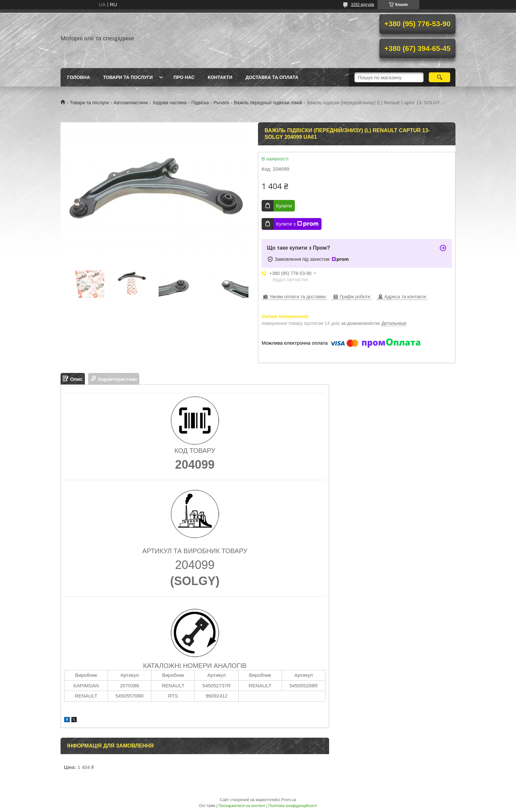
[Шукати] (439, 77)
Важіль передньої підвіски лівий (268, 103)
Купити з (297, 224)
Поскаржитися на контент (242, 806)
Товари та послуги (128, 77)
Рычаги (221, 103)
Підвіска (200, 103)
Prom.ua (289, 800)
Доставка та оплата (272, 77)
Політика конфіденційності (293, 806)
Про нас (184, 77)
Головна (78, 77)
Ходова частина (170, 103)
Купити (284, 206)
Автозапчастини (131, 103)
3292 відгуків (362, 5)
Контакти (220, 77)
